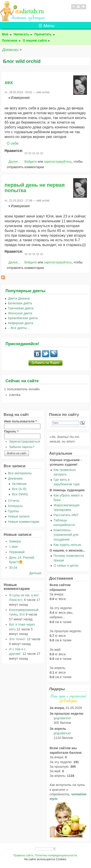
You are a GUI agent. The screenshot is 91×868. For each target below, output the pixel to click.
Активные (19, 484)
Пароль (11, 431)
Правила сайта (23, 855)
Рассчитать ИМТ (66, 515)
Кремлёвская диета (23, 318)
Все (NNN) (20, 494)
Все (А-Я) (19, 489)
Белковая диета (20, 303)
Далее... (14, 162)
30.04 (13, 568)
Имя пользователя (20, 421)
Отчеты (14, 501)
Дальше (35, 573)
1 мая (13, 547)
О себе (13, 143)
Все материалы (20, 473)
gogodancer (62, 718)
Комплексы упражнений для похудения (66, 535)
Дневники (10, 50)
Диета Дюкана (19, 298)
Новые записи (19, 516)
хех (9, 82)
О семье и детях (66, 565)
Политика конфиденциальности (56, 855)
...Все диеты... (19, 328)
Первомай (17, 552)
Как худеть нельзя (67, 545)
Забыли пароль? (22, 447)
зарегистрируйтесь (58, 162)
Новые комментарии (24, 522)
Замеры (15, 541)
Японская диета (20, 313)
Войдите (31, 162)
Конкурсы (15, 506)
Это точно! (18, 639)
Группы (13, 511)
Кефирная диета (21, 323)
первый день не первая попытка (35, 188)
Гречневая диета (21, 308)
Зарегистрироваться (25, 441)
